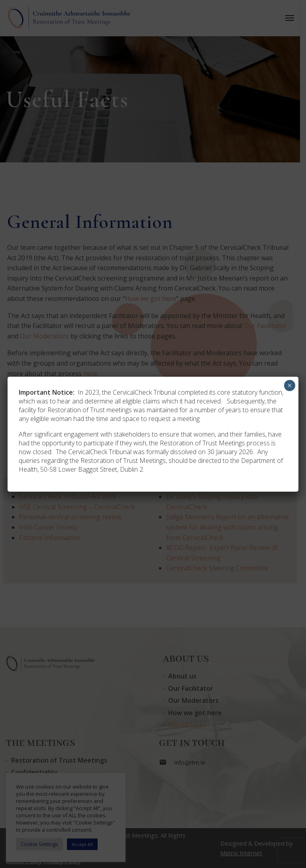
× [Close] (289, 386)
